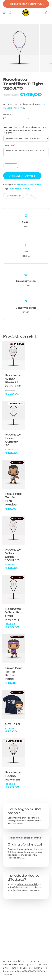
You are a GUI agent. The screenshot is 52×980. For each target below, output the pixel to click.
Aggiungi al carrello (22, 176)
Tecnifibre (15, 189)
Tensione (9, 145)
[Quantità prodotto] (11, 166)
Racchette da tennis (29, 185)
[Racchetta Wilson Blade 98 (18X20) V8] (13, 356)
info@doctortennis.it (27, 884)
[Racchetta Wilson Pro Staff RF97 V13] (13, 589)
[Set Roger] (13, 704)
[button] (5, 13)
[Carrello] (46, 13)
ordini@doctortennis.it (19, 887)
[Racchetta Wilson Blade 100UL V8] (13, 530)
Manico (7, 115)
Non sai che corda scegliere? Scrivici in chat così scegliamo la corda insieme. (25, 130)
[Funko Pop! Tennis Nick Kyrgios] (13, 474)
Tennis (26, 189)
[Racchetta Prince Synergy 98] (13, 415)
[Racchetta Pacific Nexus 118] (13, 753)
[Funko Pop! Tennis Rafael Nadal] (13, 649)
